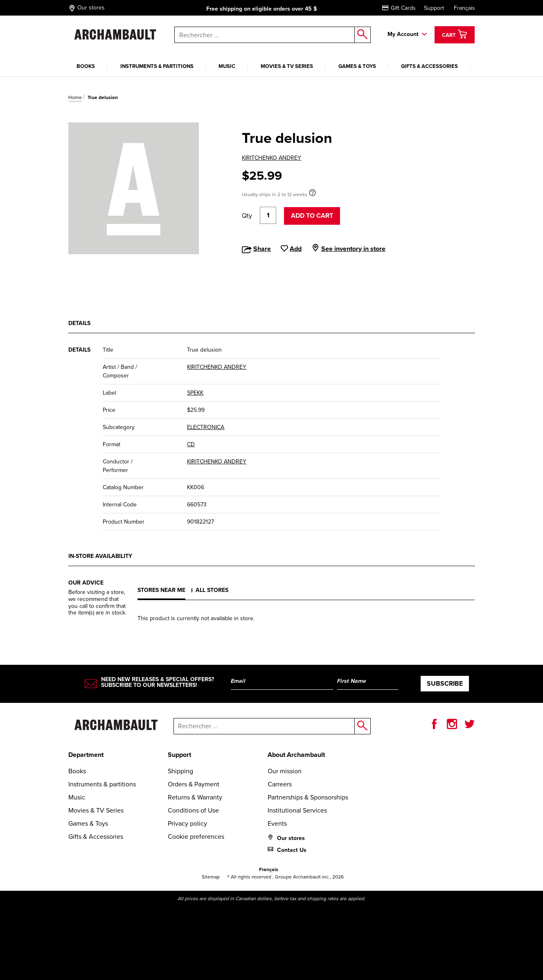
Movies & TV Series (287, 66)
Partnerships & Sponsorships (308, 797)
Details (79, 323)
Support (434, 8)
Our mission (285, 771)
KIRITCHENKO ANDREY (271, 158)
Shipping (180, 771)
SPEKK (195, 393)
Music (227, 66)
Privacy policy (187, 823)
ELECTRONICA (206, 427)
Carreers (280, 784)
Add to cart (312, 216)
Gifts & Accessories (429, 66)
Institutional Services (297, 810)
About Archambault (296, 755)
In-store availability (100, 556)
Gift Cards (399, 8)
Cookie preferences (196, 837)
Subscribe (445, 683)
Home (75, 97)
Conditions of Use (193, 810)
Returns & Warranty (195, 797)
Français (464, 8)
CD (191, 444)
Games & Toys (357, 66)
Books (86, 66)
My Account (403, 34)
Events (277, 823)
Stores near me (161, 590)
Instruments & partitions (157, 66)
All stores (212, 590)
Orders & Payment (194, 784)
